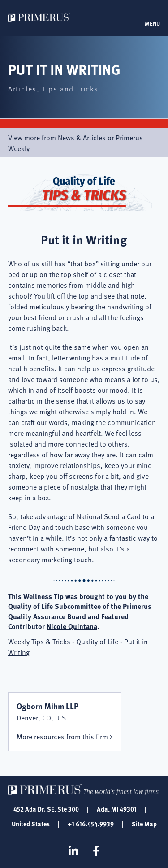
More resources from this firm (62, 736)
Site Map (144, 824)
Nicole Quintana (72, 626)
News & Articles (82, 137)
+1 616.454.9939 (91, 824)
